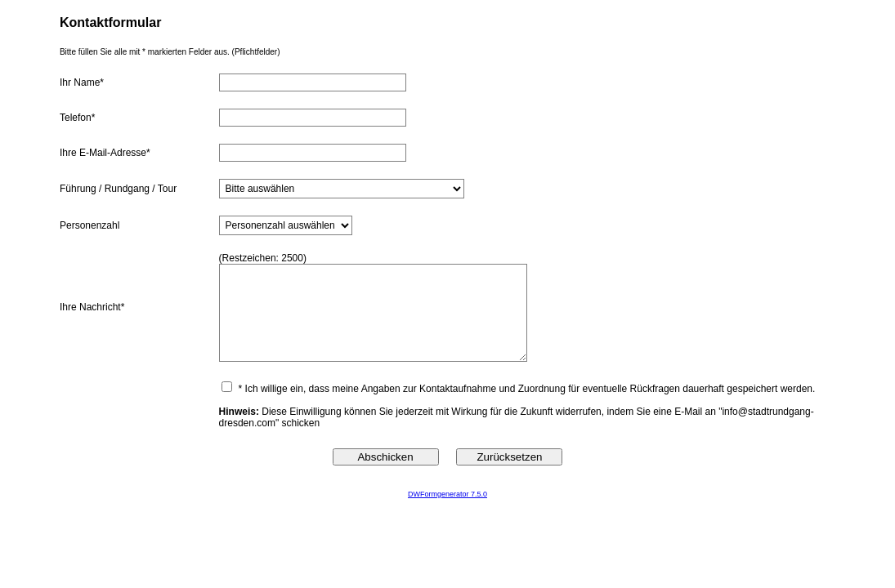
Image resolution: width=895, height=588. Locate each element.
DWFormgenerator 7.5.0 (447, 494)
